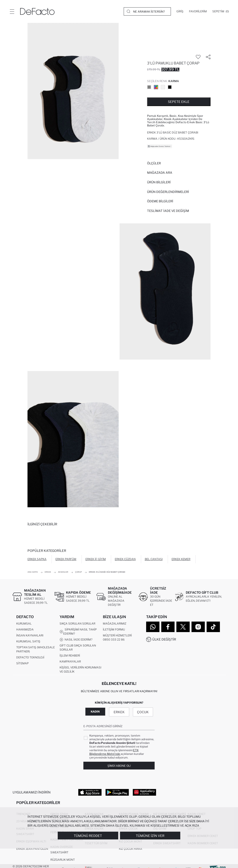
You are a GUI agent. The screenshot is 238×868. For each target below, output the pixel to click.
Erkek (119, 712)
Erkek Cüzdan (125, 559)
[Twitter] (183, 627)
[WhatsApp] (153, 627)
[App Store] (90, 792)
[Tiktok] (213, 627)
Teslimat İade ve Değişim (168, 211)
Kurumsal (24, 624)
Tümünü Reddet (88, 836)
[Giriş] (180, 11)
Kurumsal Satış (28, 641)
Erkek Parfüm (66, 559)
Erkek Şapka (37, 559)
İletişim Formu (114, 629)
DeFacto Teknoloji (30, 657)
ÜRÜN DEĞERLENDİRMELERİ (168, 192)
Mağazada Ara (160, 173)
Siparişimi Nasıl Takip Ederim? (78, 632)
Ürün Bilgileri (159, 182)
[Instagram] (198, 627)
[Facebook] (168, 627)
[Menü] (12, 11)
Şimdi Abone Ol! (119, 766)
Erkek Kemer (181, 559)
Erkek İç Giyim (96, 559)
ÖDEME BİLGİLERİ (160, 201)
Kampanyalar (70, 661)
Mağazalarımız (115, 624)
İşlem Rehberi (70, 656)
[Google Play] (117, 792)
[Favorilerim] (198, 11)
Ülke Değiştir (164, 639)
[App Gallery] (144, 792)
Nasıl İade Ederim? (76, 640)
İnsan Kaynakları (30, 635)
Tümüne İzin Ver (150, 836)
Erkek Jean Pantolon (32, 849)
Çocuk (143, 712)
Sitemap (22, 663)
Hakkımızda (25, 629)
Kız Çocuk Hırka (131, 849)
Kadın (95, 712)
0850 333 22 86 (114, 640)
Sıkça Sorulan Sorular (77, 624)
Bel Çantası (154, 559)
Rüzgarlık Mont (63, 860)
